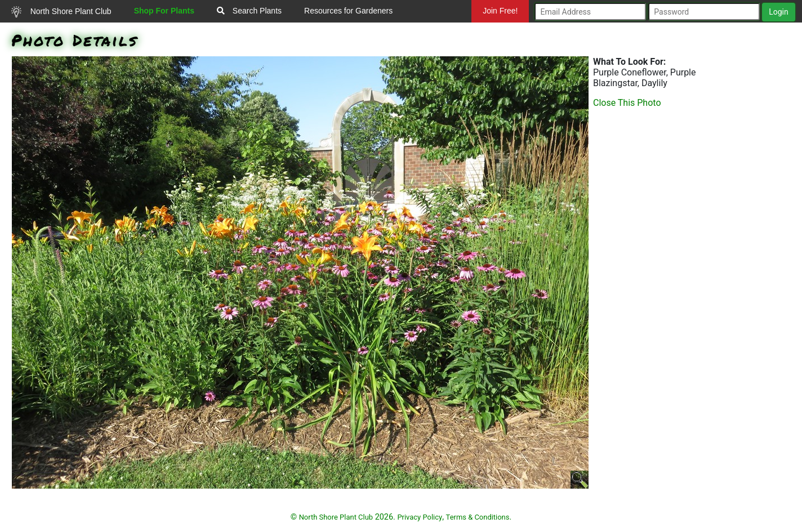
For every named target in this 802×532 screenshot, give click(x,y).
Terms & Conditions (478, 517)
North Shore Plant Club (61, 12)
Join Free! (500, 11)
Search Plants (249, 11)
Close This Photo (627, 103)
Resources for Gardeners (348, 11)
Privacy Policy (420, 517)
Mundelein (498, 33)
